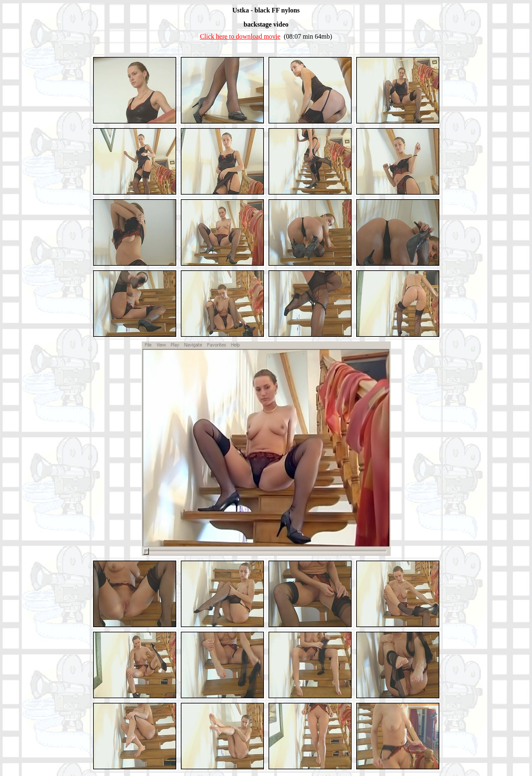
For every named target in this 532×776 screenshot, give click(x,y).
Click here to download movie (240, 36)
